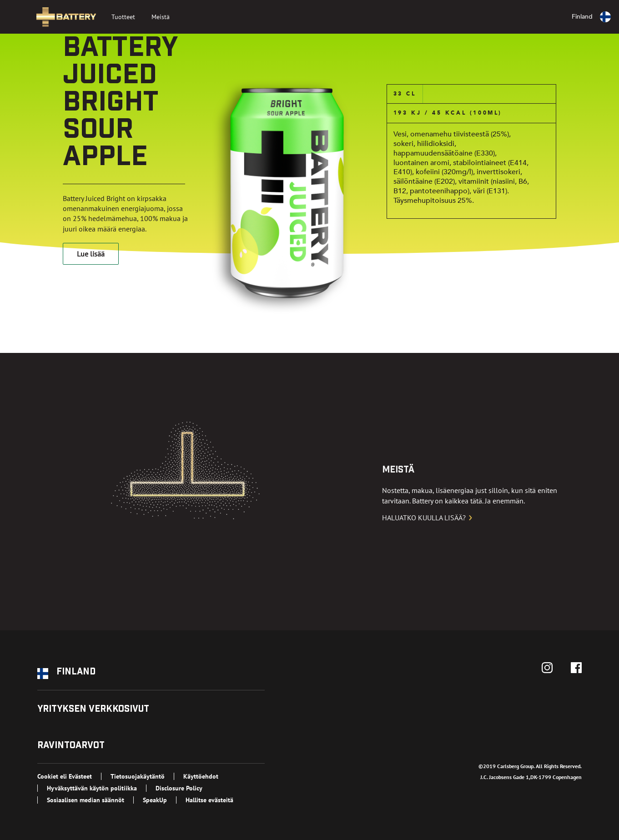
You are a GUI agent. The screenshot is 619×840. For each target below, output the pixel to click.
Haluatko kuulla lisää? (428, 518)
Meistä (161, 17)
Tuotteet (123, 17)
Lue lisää (91, 254)
